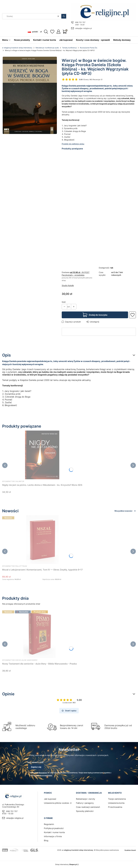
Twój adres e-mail (35, 762)
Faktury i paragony (85, 803)
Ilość (64, 302)
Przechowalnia (115, 807)
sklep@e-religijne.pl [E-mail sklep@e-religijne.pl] (83, 28)
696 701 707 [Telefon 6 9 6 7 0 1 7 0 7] (80, 22)
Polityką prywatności (44, 775)
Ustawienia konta (116, 803)
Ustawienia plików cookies (57, 803)
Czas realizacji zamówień (88, 807)
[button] (64, 16)
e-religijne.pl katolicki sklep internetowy (17, 48)
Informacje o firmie (53, 836)
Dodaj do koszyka (98, 315)
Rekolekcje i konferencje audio (47, 48)
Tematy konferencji (69, 48)
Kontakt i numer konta (54, 832)
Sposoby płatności (85, 811)
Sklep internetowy (66, 864)
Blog (46, 840)
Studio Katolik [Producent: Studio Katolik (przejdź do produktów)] (68, 285)
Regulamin (43, 773)
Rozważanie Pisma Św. (89, 48)
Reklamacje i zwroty (86, 799)
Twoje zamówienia (117, 799)
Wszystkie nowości (125, 511)
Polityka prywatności (54, 828)
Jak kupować (50, 799)
